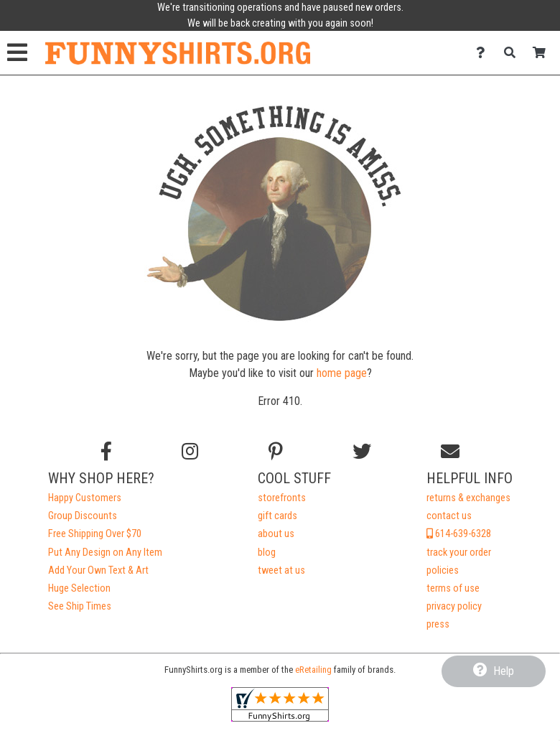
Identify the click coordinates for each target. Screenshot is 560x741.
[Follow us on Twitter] (362, 452)
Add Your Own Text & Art (98, 570)
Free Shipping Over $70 (95, 534)
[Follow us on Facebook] (106, 452)
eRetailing (313, 670)
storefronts (282, 498)
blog (267, 553)
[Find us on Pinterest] (276, 452)
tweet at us (281, 570)
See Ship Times (80, 606)
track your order (459, 553)
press (438, 624)
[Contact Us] (484, 53)
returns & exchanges (468, 498)
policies (443, 570)
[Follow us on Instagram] (190, 452)
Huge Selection (79, 588)
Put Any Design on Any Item (105, 553)
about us (276, 534)
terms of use (453, 588)
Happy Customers (85, 498)
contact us (449, 516)
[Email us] (450, 452)
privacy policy (454, 606)
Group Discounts (83, 516)
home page (342, 373)
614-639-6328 (459, 534)
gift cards (277, 516)
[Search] (514, 53)
